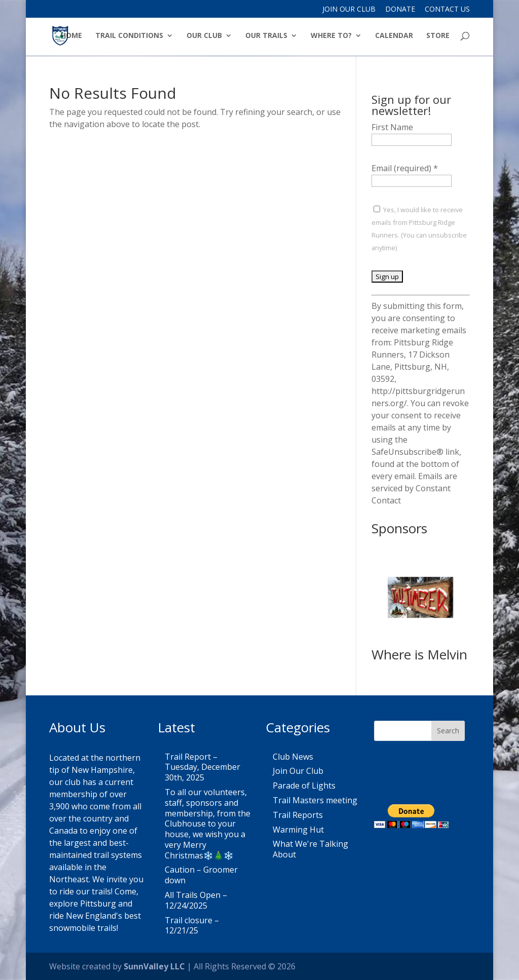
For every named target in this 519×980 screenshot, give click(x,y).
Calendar (394, 36)
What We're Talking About (310, 849)
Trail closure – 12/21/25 (192, 926)
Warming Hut (298, 830)
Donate (400, 10)
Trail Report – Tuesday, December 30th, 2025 (202, 767)
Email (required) (405, 168)
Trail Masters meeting (315, 800)
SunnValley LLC (154, 966)
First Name (392, 127)
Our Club (204, 36)
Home (71, 36)
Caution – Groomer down (201, 875)
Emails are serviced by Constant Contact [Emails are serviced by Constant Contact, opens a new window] (414, 488)
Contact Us (447, 10)
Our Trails (266, 36)
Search (448, 731)
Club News (293, 757)
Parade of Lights (304, 786)
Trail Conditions (129, 36)
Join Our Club (349, 10)
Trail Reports (298, 815)
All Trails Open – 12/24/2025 (196, 900)
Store (438, 36)
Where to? (331, 36)
